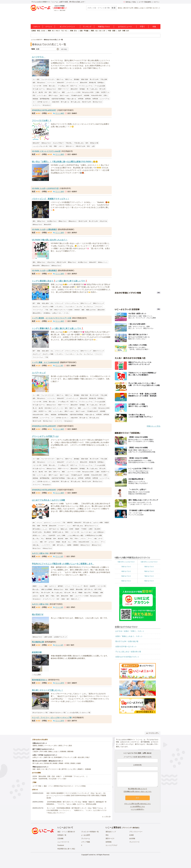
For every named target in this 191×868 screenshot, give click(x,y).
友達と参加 (45, 303)
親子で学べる (89, 589)
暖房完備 (49, 539)
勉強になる (64, 529)
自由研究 (92, 586)
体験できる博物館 (47, 589)
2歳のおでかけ (126, 567)
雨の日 (86, 586)
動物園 (41, 746)
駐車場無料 (58, 757)
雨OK (67, 532)
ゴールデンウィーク (72, 82)
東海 (72, 31)
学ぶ (43, 539)
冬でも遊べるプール (39, 89)
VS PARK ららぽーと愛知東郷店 (44, 229)
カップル (79, 307)
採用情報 (109, 842)
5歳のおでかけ (149, 571)
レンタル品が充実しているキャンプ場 (79, 713)
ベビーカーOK (37, 86)
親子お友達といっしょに (40, 529)
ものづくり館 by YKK (40, 553)
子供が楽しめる (79, 143)
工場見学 (35, 752)
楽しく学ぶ (36, 539)
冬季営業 (81, 99)
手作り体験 (43, 752)
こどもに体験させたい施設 (75, 535)
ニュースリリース (63, 842)
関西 (92, 31)
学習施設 (96, 593)
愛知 (75, 31)
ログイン (157, 2)
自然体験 (87, 95)
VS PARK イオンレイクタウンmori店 (46, 151)
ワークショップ (77, 586)
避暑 (54, 545)
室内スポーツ (70, 146)
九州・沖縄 (122, 31)
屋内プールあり (53, 95)
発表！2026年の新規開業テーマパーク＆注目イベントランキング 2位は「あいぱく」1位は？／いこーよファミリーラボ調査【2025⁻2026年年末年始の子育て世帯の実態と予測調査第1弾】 (76, 796)
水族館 (79, 763)
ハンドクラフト (46, 545)
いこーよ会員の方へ (138, 809)
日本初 (45, 86)
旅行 (68, 599)
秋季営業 (95, 99)
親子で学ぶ (36, 593)
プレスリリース (134, 842)
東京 (53, 31)
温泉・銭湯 (36, 769)
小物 (95, 539)
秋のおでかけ (37, 548)
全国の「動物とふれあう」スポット (129, 636)
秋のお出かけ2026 (88, 92)
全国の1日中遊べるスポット (126, 646)
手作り (77, 539)
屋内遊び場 (92, 82)
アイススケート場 (54, 769)
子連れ (53, 596)
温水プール (60, 79)
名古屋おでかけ (52, 221)
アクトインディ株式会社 (131, 828)
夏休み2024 (74, 89)
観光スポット (75, 599)
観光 (67, 589)
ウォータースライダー (48, 79)
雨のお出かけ (41, 82)
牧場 (60, 746)
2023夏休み (47, 313)
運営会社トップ (111, 832)
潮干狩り (65, 769)
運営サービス (110, 839)
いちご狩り (73, 769)
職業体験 (71, 752)
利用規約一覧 (62, 835)
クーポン (66, 313)
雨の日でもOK (128, 8)
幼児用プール (105, 92)
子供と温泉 (104, 79)
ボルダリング (37, 307)
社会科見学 (52, 535)
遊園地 (35, 746)
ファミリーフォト (38, 310)
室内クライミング (86, 303)
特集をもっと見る (154, 426)
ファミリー (99, 307)
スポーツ (61, 146)
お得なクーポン (57, 313)
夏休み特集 (79, 589)
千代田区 (84, 529)
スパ (34, 102)
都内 (67, 539)
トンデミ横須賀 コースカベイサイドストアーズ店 (52, 318)
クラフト (83, 539)
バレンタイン (95, 542)
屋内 (34, 221)
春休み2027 (61, 82)
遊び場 (41, 92)
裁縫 (39, 526)
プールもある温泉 (100, 86)
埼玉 (66, 31)
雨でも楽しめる (76, 102)
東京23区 (61, 539)
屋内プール (69, 79)
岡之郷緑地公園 (38, 642)
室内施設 (82, 89)
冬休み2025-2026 (96, 95)
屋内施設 (77, 79)
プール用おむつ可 (63, 86)
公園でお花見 (48, 637)
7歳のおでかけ (149, 576)
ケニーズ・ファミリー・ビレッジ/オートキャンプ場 (52, 718)
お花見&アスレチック (60, 637)
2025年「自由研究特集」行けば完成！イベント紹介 (50, 779)
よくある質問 (86, 835)
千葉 (62, 31)
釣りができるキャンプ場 (40, 713)
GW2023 (77, 310)
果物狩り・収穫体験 (84, 769)
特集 (154, 27)
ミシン (69, 526)
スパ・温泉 (36, 79)
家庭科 (35, 586)
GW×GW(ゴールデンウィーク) (54, 408)
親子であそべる (54, 529)
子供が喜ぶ (69, 143)
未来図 (131, 835)
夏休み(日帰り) (37, 313)
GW (46, 92)
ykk (34, 522)
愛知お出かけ (73, 221)
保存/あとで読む (130, 2)
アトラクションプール (86, 86)
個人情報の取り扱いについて (138, 789)
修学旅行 (61, 586)
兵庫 (104, 31)
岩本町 (71, 529)
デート (103, 542)
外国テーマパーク (63, 89)
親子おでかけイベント (91, 526)
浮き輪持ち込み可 (77, 95)
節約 (47, 596)
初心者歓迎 (47, 532)
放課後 (69, 545)
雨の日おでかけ (98, 102)
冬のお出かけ (47, 105)
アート (90, 539)
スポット (37, 27)
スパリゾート (37, 105)
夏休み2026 (84, 82)
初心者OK (98, 529)
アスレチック (68, 757)
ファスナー (61, 526)
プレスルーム (86, 839)
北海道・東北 (36, 31)
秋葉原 (107, 522)
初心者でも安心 (37, 532)
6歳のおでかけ (126, 576)
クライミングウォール (72, 303)
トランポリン (59, 307)
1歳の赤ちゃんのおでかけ (149, 562)
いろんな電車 (37, 675)
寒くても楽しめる (92, 89)
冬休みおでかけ (47, 548)
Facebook (61, 845)
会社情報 (132, 839)
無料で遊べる (49, 757)
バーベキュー (49, 746)
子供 (47, 310)
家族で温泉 (85, 79)
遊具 (34, 82)
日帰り (106, 95)
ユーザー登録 (37, 786)
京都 (100, 31)
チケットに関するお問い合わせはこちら (138, 804)
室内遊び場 (48, 763)
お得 (93, 146)
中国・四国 (112, 31)
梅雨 (63, 92)
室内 (50, 92)
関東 (49, 31)
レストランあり (42, 95)
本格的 (58, 542)
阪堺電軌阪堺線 (45, 99)
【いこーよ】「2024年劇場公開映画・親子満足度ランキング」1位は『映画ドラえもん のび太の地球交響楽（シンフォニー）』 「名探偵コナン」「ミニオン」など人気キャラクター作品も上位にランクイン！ (76, 810)
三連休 (97, 92)
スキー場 (44, 769)
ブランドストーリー (136, 832)
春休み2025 (47, 224)
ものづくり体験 (98, 522)
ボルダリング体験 (48, 307)
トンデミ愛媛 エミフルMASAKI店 (45, 362)
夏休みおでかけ (97, 545)
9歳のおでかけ (149, 581)
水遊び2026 (55, 102)
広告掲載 (60, 839)
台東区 (91, 529)
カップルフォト (89, 307)
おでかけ (51, 542)
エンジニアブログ (111, 845)
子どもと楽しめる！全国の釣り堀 (128, 652)
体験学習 (70, 522)
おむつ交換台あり (99, 532)
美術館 (73, 763)
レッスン (35, 542)
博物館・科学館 (64, 763)
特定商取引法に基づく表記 (66, 849)
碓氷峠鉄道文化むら (40, 680)
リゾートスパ (51, 82)
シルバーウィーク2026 (73, 92)
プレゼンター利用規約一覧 (90, 832)
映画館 (55, 763)
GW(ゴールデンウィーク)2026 (63, 310)
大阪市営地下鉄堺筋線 (58, 99)
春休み (120, 8)
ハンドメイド (57, 522)
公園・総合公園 (79, 757)
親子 (34, 303)
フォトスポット (70, 307)
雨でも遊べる (65, 102)
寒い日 (35, 92)
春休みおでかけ (51, 89)
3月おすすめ (51, 262)
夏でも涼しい (61, 545)
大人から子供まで (58, 143)
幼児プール (74, 86)
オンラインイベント (67, 27)
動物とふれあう (140, 8)
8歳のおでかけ (126, 581)
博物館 (80, 593)
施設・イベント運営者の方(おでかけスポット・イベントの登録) (65, 786)
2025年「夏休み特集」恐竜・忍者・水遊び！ (47, 776)
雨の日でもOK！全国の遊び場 (127, 641)
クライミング (59, 303)
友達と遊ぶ (36, 545)
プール (65, 746)
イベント (49, 27)
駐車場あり (101, 82)
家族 (39, 303)
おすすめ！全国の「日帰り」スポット (130, 631)
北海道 (43, 31)
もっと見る (105, 817)
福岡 (128, 31)
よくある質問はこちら (138, 806)
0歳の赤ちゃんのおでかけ (126, 562)
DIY (46, 542)
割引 (89, 146)
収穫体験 (63, 752)
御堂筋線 (35, 99)
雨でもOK (103, 89)
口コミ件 (59, 113)
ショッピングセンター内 (40, 146)
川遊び (87, 757)
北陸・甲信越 (84, 31)
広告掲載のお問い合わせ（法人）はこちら (138, 791)
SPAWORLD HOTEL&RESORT (44, 110)
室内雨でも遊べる (58, 532)
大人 (52, 303)
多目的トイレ (37, 535)
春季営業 (88, 99)
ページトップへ (152, 733)
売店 (34, 95)
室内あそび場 (94, 143)
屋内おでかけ (41, 221)
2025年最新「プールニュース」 (75, 776)
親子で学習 (98, 589)
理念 (107, 835)
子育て (142, 27)
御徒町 (77, 529)
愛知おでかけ (63, 221)
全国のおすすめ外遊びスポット (127, 657)
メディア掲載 (86, 842)
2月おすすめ (103, 221)
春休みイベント (103, 262)
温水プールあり (65, 95)
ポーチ (100, 539)
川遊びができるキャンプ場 (57, 713)
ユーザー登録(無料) (145, 2)
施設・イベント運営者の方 (66, 832)
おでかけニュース (125, 27)
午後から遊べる (71, 99)
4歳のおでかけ (126, 571)
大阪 (96, 31)
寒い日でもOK (94, 79)
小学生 (75, 542)
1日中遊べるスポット (153, 8)
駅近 (34, 526)
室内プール (57, 92)
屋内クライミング (99, 303)
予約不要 (45, 526)
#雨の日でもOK (81, 146)
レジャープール (105, 99)
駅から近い (52, 86)
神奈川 (58, 31)
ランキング (87, 27)
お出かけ (35, 596)
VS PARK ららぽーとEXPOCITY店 (45, 188)
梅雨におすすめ (91, 310)
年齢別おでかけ (104, 27)
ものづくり (47, 522)
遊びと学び (88, 593)
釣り (56, 746)
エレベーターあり (86, 532)
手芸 (71, 539)
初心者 (64, 542)
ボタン (45, 535)
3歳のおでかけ (149, 567)
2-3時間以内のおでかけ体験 (94, 535)
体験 (41, 542)
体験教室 (76, 545)
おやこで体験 (61, 535)
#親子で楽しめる (78, 526)
